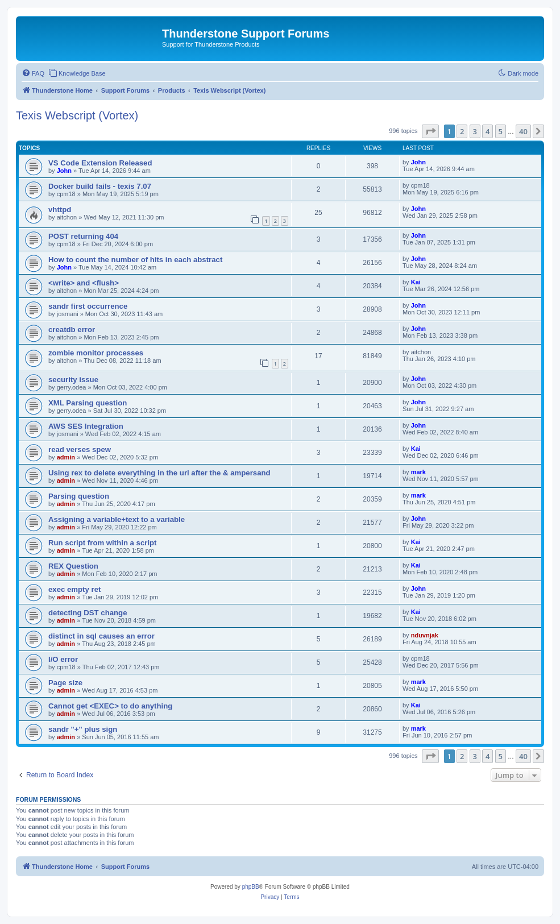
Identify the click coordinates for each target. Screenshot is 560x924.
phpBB (251, 887)
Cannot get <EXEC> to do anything (110, 706)
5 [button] (501, 131)
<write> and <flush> (84, 283)
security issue (73, 380)
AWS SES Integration (86, 426)
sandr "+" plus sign (83, 729)
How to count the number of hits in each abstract (135, 260)
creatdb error (72, 330)
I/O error (63, 659)
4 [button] (488, 131)
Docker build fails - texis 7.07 (100, 186)
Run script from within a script (103, 543)
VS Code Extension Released (100, 163)
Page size (65, 683)
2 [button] (462, 131)
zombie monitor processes (96, 353)
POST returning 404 (83, 236)
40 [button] (523, 131)
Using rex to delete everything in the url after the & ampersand (159, 473)
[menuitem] (33, 73)
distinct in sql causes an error (101, 636)
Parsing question (79, 496)
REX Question (73, 566)
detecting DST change (88, 613)
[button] (430, 131)
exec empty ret (74, 589)
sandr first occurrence (88, 306)
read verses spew (80, 449)
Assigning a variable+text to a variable (117, 519)
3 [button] (475, 131)
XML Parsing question (88, 403)
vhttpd (60, 210)
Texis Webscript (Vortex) (77, 115)
